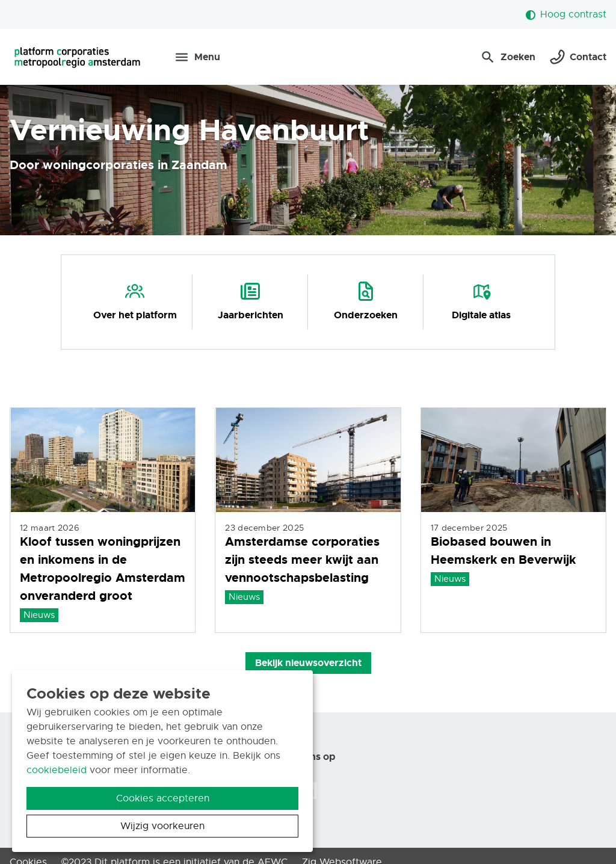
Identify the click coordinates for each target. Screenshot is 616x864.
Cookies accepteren (163, 798)
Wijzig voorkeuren (162, 826)
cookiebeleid (57, 770)
